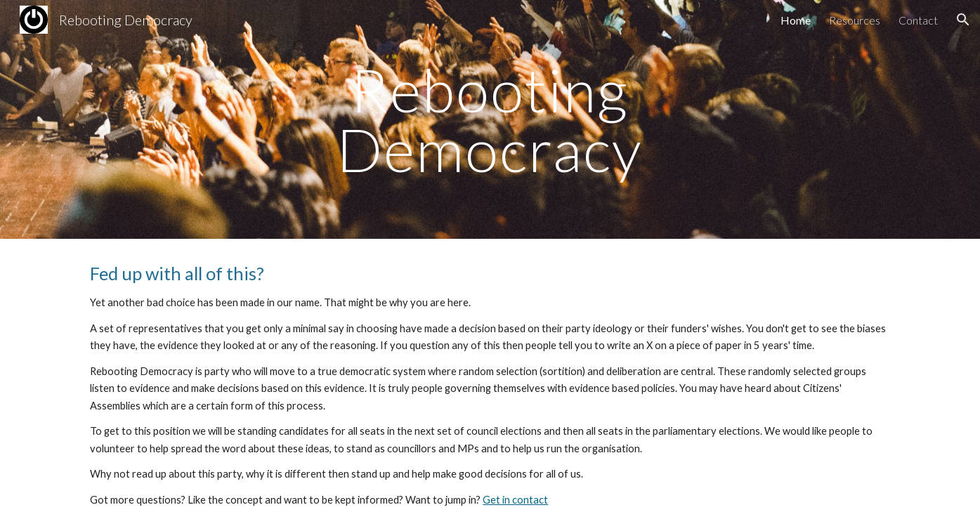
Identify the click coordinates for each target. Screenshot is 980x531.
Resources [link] (855, 20)
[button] (963, 20)
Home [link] (796, 20)
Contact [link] (918, 20)
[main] (490, 120)
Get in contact (515, 500)
